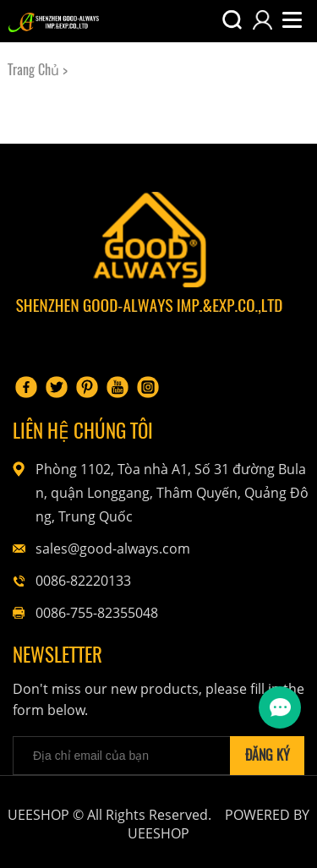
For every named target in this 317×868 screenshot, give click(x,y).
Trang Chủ (33, 70)
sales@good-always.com (113, 549)
